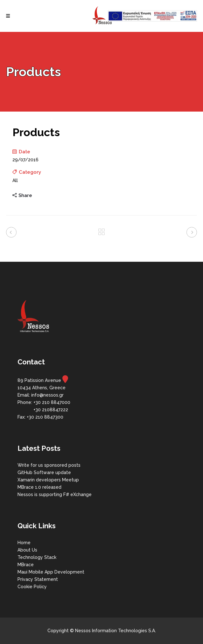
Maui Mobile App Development (51, 572)
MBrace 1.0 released (39, 487)
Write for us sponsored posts (49, 465)
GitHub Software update (44, 472)
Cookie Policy (32, 587)
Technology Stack (37, 557)
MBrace (26, 565)
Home (24, 543)
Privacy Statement (38, 579)
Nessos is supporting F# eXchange (55, 494)
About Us (27, 550)
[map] (65, 380)
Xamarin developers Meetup (48, 480)
